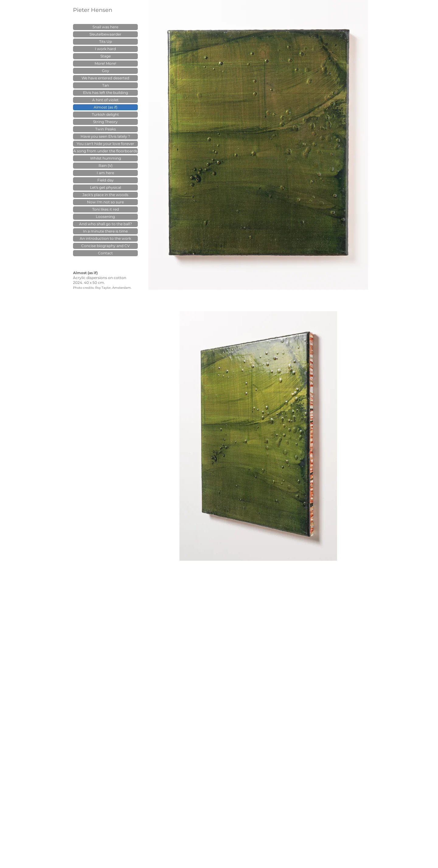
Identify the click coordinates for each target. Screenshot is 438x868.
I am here (105, 173)
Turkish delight (105, 114)
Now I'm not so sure (105, 202)
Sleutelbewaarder (105, 34)
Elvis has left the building (106, 93)
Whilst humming (106, 158)
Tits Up (106, 41)
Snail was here (105, 27)
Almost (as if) (106, 107)
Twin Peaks (106, 129)
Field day (106, 180)
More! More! (105, 63)
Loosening (105, 217)
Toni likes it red (106, 209)
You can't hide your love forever (105, 144)
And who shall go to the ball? (106, 224)
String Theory (105, 122)
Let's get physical (106, 187)
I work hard (105, 49)
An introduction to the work (105, 238)
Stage (106, 56)
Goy (106, 71)
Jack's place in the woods (105, 195)
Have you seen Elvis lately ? (105, 136)
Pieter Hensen (93, 10)
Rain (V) (106, 165)
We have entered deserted (105, 78)
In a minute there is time (105, 231)
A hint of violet (105, 100)
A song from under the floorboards (105, 151)
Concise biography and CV (105, 246)
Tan (106, 85)
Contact (105, 253)
